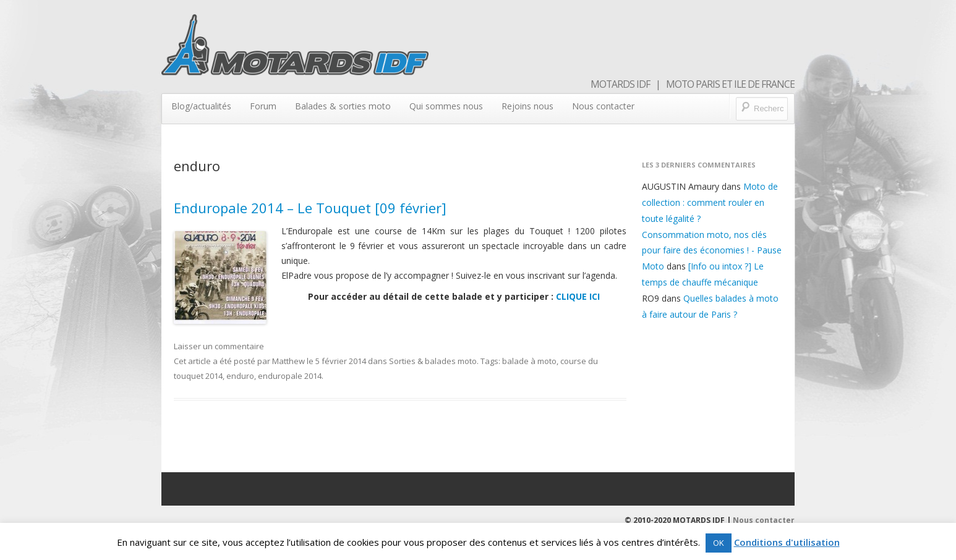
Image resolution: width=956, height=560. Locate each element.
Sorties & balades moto (433, 361)
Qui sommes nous (446, 106)
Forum (263, 106)
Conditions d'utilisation (787, 542)
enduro (240, 376)
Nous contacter (603, 106)
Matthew (288, 361)
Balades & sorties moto (343, 106)
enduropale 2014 (290, 376)
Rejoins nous (527, 106)
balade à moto (529, 361)
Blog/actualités (201, 106)
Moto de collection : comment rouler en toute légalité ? (710, 202)
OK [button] (719, 543)
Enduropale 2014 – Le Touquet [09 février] (310, 208)
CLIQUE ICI (578, 296)
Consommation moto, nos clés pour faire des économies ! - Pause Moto (712, 251)
